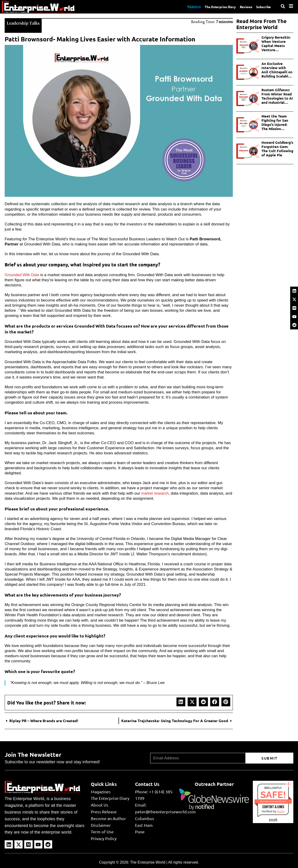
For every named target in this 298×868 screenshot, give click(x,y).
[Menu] (291, 6)
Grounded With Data (23, 274)
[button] (181, 701)
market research (155, 493)
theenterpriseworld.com (273, 801)
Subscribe (263, 7)
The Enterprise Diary (214, 7)
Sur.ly (281, 811)
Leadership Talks (25, 22)
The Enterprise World (148, 862)
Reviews (243, 7)
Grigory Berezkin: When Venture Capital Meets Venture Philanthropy (276, 44)
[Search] (283, 6)
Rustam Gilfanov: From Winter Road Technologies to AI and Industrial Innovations (277, 96)
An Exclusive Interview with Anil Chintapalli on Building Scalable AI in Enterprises (277, 70)
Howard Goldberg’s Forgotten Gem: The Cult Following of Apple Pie (277, 149)
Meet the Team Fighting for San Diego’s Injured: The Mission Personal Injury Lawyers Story (275, 122)
